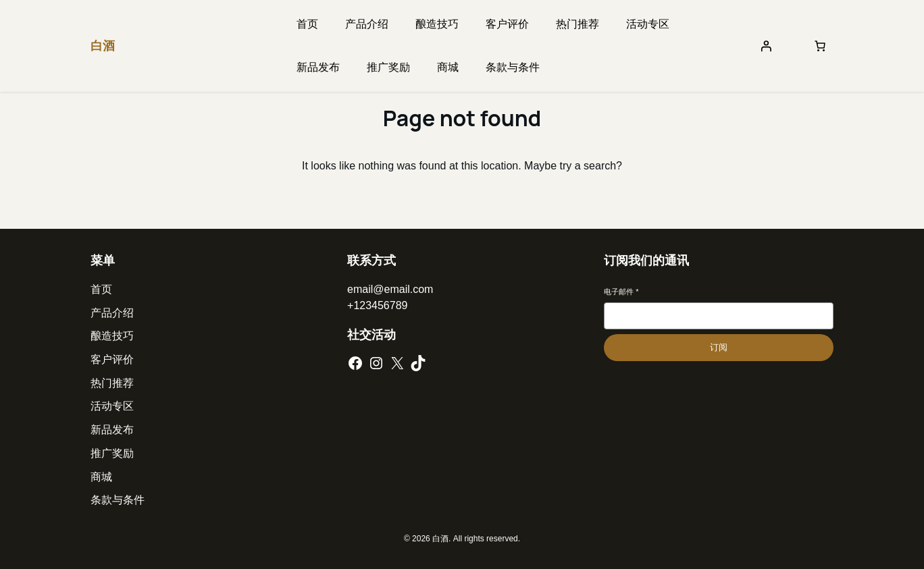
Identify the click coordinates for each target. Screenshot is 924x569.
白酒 (103, 46)
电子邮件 (621, 292)
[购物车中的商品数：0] (820, 46)
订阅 (719, 347)
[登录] (766, 46)
